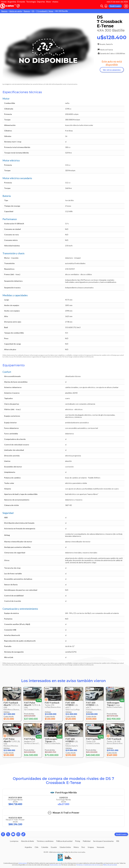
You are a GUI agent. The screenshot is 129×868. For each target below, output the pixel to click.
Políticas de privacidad (64, 841)
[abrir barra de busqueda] (102, 6)
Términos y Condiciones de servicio (88, 865)
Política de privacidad (110, 865)
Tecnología (31, 2)
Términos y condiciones (45, 841)
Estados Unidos (65, 847)
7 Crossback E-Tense (45, 11)
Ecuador (54, 847)
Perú (83, 847)
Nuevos (4, 11)
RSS (118, 841)
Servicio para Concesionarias (103, 841)
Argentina (12, 2)
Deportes (41, 2)
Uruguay (91, 847)
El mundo (21, 2)
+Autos (55, 2)
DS (33, 11)
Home (4, 2)
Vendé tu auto (115, 6)
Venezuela (100, 847)
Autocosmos (23, 863)
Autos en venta (16, 11)
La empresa (14, 841)
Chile (37, 847)
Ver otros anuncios (112, 70)
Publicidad (87, 841)
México (76, 847)
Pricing (78, 841)
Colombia (45, 847)
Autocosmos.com (55, 865)
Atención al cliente (27, 841)
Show (48, 2)
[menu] (126, 6)
